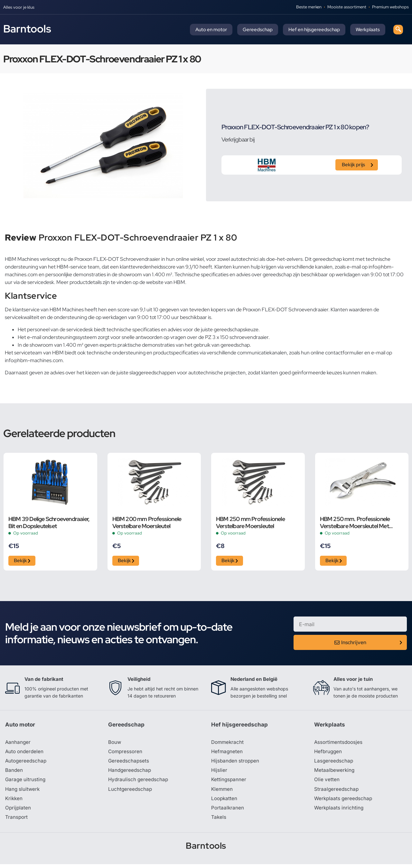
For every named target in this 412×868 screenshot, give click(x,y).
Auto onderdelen (25, 754)
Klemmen (222, 792)
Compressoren (126, 754)
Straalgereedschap (337, 792)
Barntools (27, 29)
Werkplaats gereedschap (344, 802)
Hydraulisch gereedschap (139, 782)
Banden (14, 773)
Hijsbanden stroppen (236, 763)
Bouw (115, 744)
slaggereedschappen (153, 373)
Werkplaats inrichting (340, 811)
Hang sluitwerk (23, 792)
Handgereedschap (130, 773)
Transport (17, 821)
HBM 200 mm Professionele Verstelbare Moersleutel (147, 522)
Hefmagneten (227, 754)
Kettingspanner (229, 782)
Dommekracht (228, 744)
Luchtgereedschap (131, 792)
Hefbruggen (329, 754)
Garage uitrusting (26, 782)
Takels (219, 821)
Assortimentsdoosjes (339, 744)
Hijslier (219, 773)
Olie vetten (327, 782)
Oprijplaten (18, 811)
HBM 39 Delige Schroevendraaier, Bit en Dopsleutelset (49, 522)
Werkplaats (368, 30)
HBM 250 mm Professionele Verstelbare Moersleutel (250, 522)
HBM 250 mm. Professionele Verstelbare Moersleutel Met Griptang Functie (355, 522)
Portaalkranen (228, 811)
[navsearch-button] (398, 30)
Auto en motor (211, 30)
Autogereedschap (27, 763)
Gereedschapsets (129, 763)
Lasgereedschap (334, 763)
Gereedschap (258, 30)
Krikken (14, 802)
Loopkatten (225, 802)
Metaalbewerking (335, 773)
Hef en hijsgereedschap (314, 30)
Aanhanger (18, 744)
